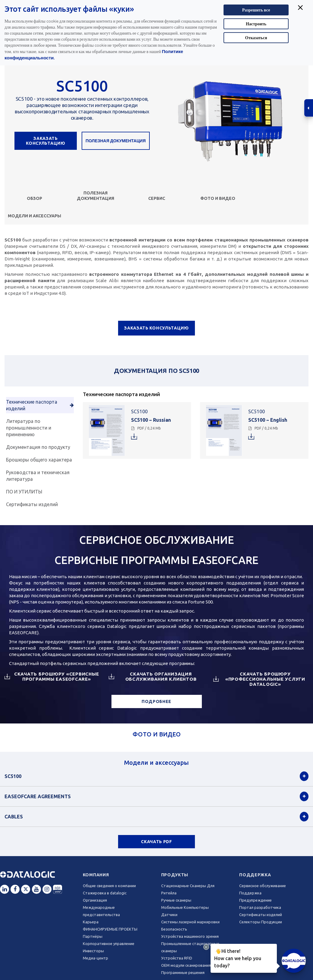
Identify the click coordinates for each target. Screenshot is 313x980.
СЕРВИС (157, 198)
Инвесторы (93, 951)
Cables (14, 817)
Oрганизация (95, 900)
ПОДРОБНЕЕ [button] (156, 701)
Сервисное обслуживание (263, 886)
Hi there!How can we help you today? (237, 958)
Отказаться (256, 38)
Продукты (175, 875)
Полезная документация (116, 141)
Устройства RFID (177, 958)
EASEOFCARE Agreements (38, 796)
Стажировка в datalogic (105, 893)
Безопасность (174, 929)
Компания (96, 875)
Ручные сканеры (176, 900)
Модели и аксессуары (34, 216)
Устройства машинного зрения (190, 936)
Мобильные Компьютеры (185, 907)
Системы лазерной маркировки (190, 922)
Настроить (256, 24)
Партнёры (93, 936)
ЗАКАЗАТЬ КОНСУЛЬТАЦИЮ (45, 141)
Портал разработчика (260, 907)
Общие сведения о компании (109, 886)
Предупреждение (255, 900)
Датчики (169, 915)
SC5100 (13, 776)
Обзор (34, 198)
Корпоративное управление (109, 944)
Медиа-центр (95, 958)
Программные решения (183, 972)
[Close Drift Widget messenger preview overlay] (206, 947)
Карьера (91, 922)
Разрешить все (256, 10)
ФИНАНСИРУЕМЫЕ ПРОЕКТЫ (110, 929)
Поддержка (255, 875)
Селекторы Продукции (261, 922)
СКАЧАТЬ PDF (156, 842)
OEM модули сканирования (186, 965)
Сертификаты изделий (261, 915)
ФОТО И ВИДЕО (218, 198)
